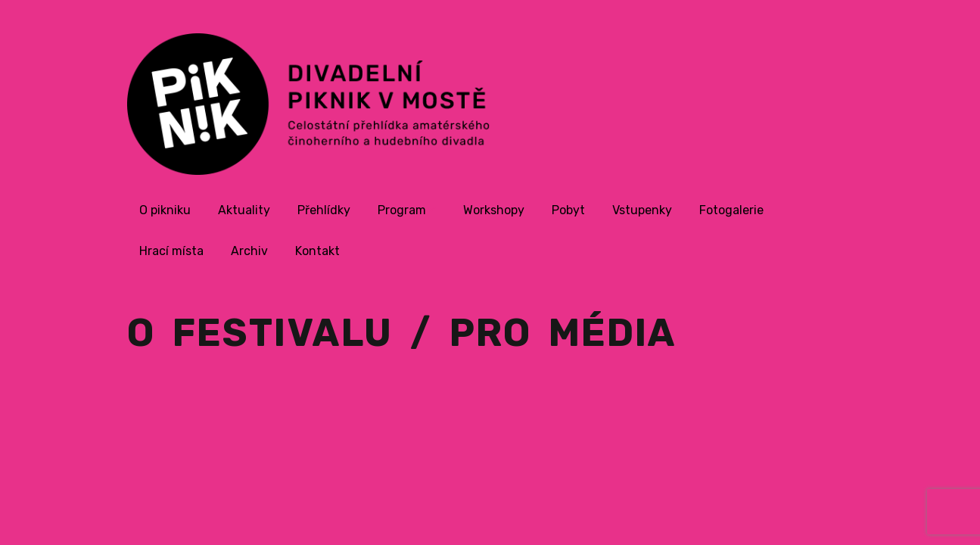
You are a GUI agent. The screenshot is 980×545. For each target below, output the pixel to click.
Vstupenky (642, 210)
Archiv (249, 251)
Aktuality (244, 210)
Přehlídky (324, 210)
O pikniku (165, 210)
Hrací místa (171, 251)
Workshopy (494, 210)
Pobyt (568, 210)
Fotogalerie (731, 210)
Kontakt (317, 251)
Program (402, 210)
